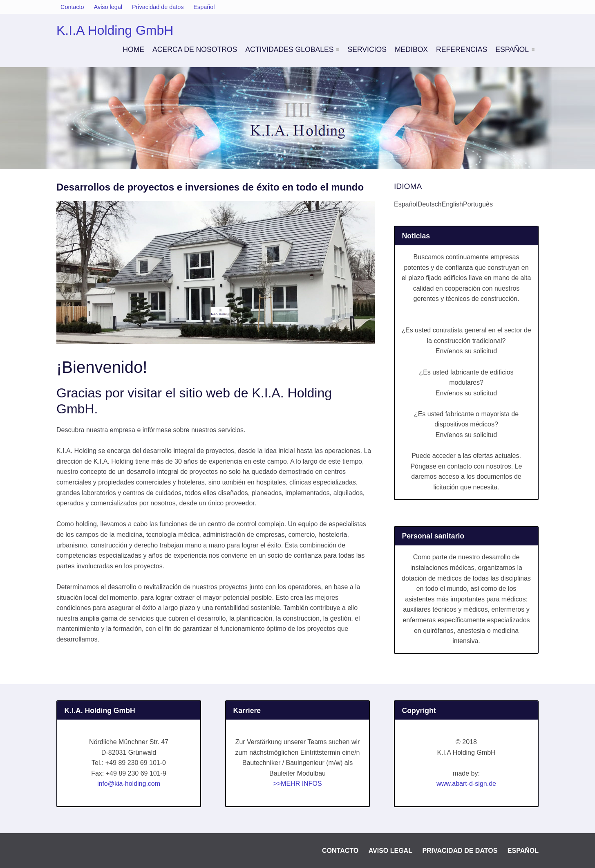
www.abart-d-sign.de (466, 784)
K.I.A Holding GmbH (115, 30)
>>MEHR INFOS (297, 784)
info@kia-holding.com (129, 784)
